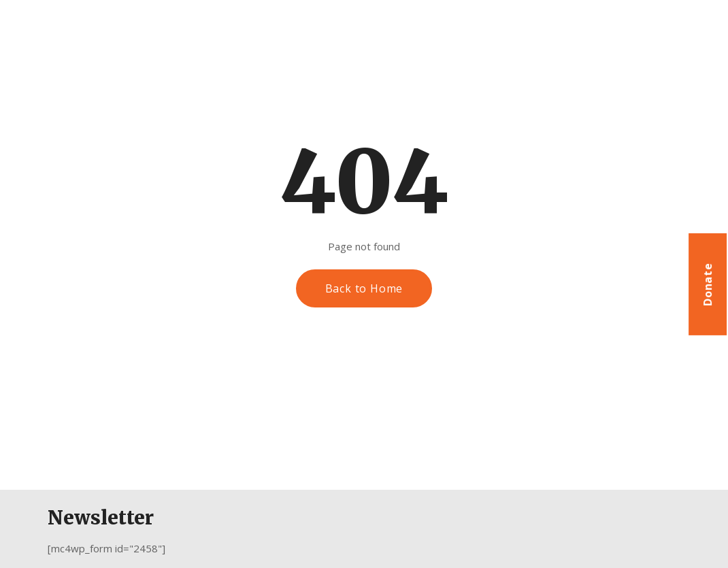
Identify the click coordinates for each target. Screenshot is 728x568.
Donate (708, 284)
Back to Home (364, 288)
